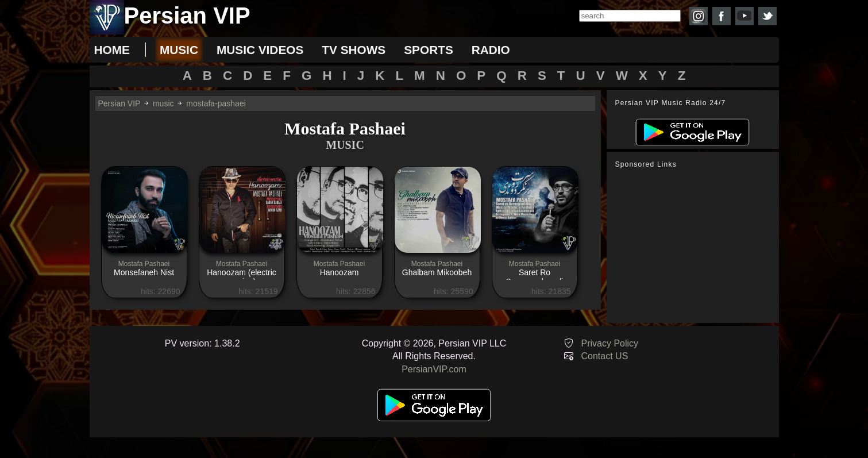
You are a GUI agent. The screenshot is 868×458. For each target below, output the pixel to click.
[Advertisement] (696, 246)
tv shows (354, 50)
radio (491, 50)
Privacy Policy (610, 343)
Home (112, 50)
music (179, 50)
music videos (260, 50)
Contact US (605, 356)
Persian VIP (119, 103)
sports (429, 50)
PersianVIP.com (434, 369)
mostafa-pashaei (216, 103)
